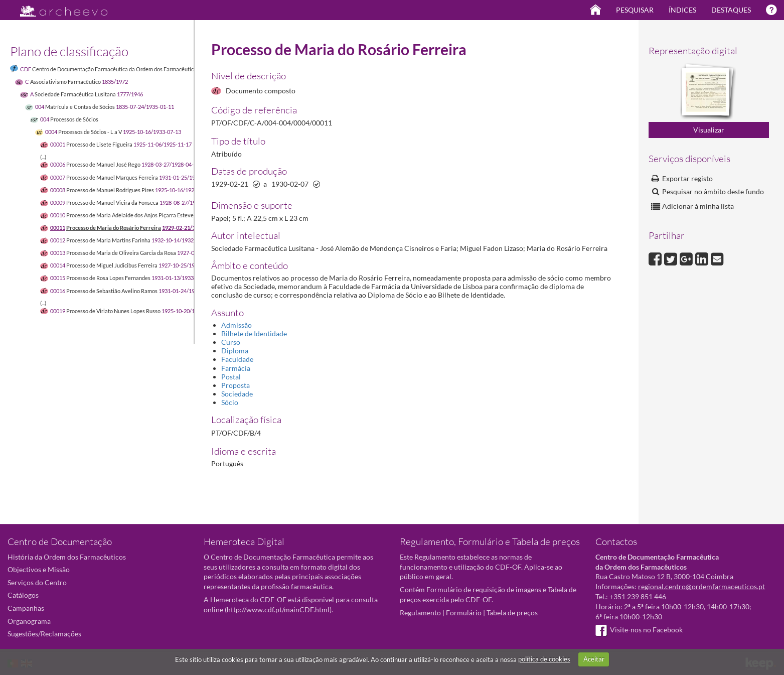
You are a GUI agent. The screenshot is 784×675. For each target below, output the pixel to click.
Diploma (235, 351)
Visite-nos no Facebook (639, 630)
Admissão (237, 325)
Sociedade (237, 394)
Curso (231, 342)
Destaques (731, 10)
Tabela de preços (512, 613)
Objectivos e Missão (39, 569)
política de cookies (544, 659)
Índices (682, 10)
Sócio (230, 402)
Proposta (236, 385)
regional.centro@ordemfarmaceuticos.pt (701, 586)
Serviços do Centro (37, 582)
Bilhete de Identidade (254, 333)
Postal (231, 377)
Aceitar (594, 659)
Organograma (29, 621)
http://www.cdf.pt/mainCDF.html (278, 610)
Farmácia (236, 368)
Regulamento (420, 613)
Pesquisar (635, 10)
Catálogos (23, 595)
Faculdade (237, 359)
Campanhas (26, 608)
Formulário (464, 613)
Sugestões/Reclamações (44, 634)
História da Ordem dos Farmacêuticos (67, 557)
